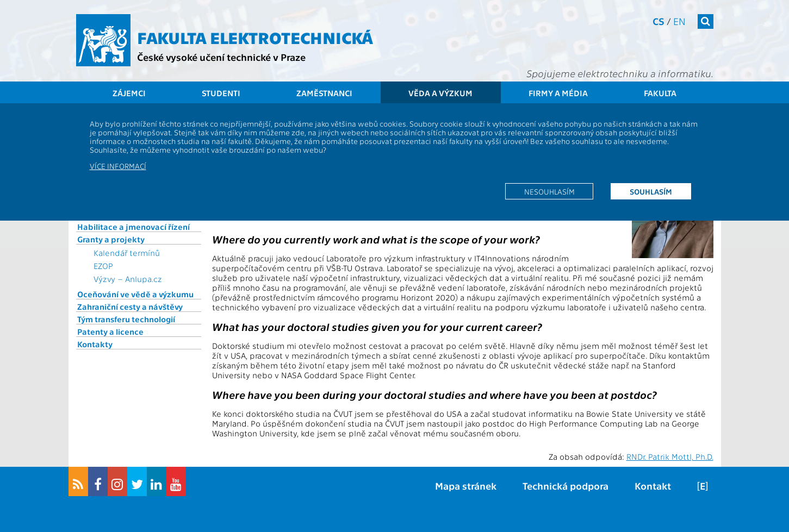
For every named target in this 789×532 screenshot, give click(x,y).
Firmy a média (558, 93)
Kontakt (653, 486)
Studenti (221, 93)
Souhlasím (651, 191)
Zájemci (129, 93)
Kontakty (95, 344)
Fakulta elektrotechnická (255, 37)
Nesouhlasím (549, 191)
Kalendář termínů (127, 253)
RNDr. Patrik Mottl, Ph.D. (670, 456)
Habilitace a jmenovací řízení (133, 227)
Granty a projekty (111, 239)
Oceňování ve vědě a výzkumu (135, 294)
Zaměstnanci (324, 93)
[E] (703, 486)
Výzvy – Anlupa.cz (128, 279)
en (679, 21)
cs (658, 21)
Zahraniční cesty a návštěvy (130, 306)
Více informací (118, 166)
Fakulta (660, 93)
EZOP (103, 266)
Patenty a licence (110, 331)
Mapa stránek (466, 486)
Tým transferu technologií (126, 319)
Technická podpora (566, 486)
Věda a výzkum (440, 93)
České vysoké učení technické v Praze (221, 57)
